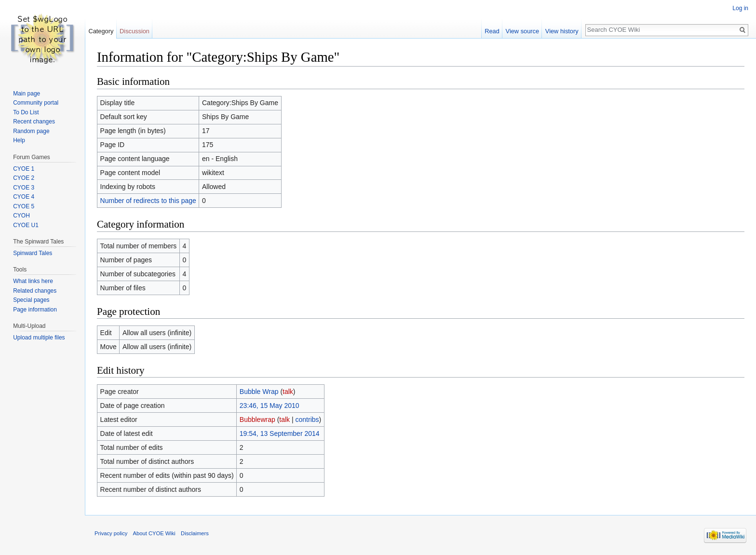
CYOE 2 (24, 178)
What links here (33, 281)
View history (562, 31)
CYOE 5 (24, 206)
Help (19, 140)
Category (101, 31)
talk (288, 392)
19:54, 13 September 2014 (280, 433)
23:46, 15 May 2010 (270, 406)
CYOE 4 (24, 197)
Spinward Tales (33, 253)
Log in (740, 8)
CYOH (21, 216)
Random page (31, 131)
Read (492, 31)
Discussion (135, 31)
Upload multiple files (39, 338)
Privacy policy (111, 533)
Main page (27, 94)
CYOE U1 (26, 225)
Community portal (36, 103)
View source (522, 31)
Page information (35, 310)
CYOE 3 (24, 188)
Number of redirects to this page (148, 201)
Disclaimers (195, 533)
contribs (307, 420)
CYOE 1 (24, 169)
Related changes (35, 291)
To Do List (26, 112)
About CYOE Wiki (154, 533)
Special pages (31, 300)
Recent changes (34, 122)
